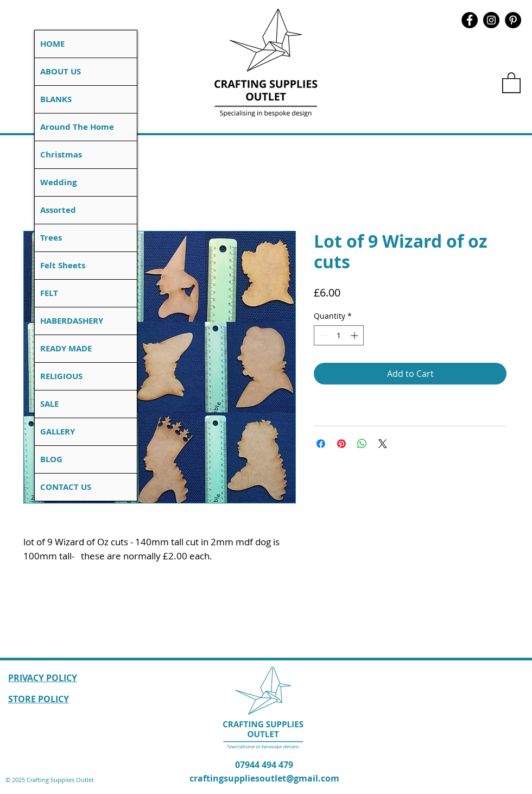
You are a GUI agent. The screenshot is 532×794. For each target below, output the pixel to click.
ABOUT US (61, 71)
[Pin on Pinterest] (341, 444)
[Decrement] (322, 335)
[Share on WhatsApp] (362, 444)
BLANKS (56, 99)
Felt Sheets (63, 265)
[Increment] (355, 335)
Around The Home (77, 127)
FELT (49, 293)
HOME (52, 44)
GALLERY (58, 431)
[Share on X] (383, 444)
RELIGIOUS (61, 376)
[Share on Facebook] (321, 444)
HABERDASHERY (72, 321)
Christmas (61, 155)
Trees (51, 238)
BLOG (51, 459)
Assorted (58, 210)
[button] (511, 82)
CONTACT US (66, 487)
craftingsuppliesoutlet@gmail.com (264, 778)
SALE (49, 404)
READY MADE (66, 348)
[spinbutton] (339, 335)
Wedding (58, 182)
